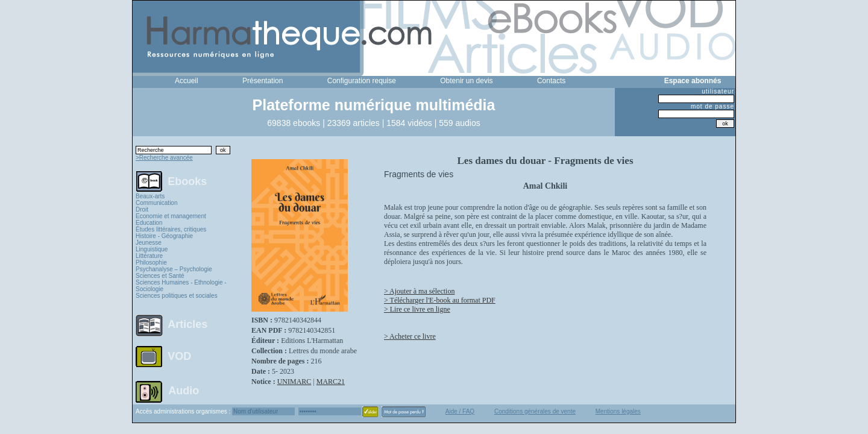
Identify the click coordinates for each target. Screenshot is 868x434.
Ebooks (187, 181)
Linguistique (152, 249)
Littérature (149, 256)
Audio (184, 390)
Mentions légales (618, 411)
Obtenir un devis (466, 81)
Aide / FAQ (460, 411)
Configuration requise (362, 81)
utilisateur (718, 91)
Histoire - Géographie (164, 236)
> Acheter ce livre (410, 336)
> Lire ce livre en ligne (417, 309)
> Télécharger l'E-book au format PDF (440, 300)
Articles (187, 324)
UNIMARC (294, 382)
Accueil (187, 81)
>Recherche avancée (164, 158)
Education (149, 223)
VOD (179, 356)
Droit (142, 209)
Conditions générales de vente (535, 411)
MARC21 (331, 382)
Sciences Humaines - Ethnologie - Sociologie (181, 286)
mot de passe (712, 106)
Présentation (263, 81)
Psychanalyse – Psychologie (174, 269)
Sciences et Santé (160, 276)
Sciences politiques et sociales (177, 296)
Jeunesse (149, 243)
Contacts (551, 81)
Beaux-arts (150, 196)
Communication (156, 203)
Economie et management (171, 216)
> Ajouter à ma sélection (419, 291)
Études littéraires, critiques (171, 229)
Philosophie (151, 263)
